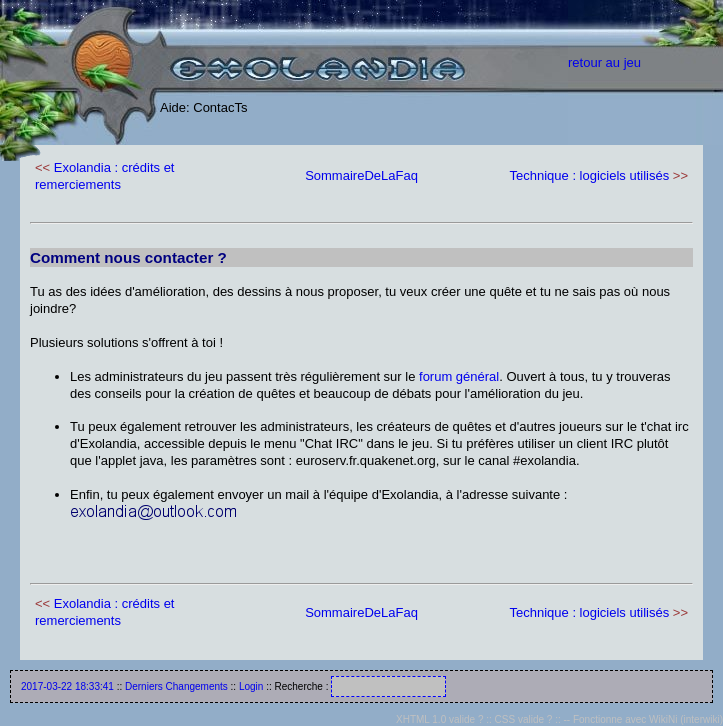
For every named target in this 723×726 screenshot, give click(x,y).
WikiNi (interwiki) (686, 719)
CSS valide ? (524, 719)
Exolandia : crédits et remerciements (104, 176)
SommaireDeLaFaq (361, 175)
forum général (459, 376)
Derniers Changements (176, 686)
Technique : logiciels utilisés (590, 175)
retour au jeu (604, 62)
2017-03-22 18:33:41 (67, 686)
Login (251, 686)
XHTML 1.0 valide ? (439, 719)
